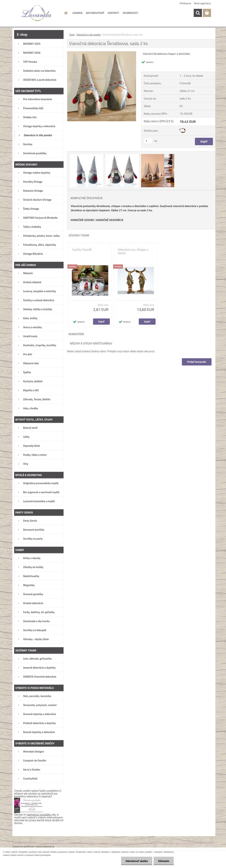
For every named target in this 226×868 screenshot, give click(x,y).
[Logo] (37, 13)
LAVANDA (77, 13)
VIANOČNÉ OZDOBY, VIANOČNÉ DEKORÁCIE (97, 220)
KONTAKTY (113, 13)
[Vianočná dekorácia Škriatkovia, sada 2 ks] (102, 53)
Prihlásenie (185, 3)
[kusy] (148, 141)
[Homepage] (66, 13)
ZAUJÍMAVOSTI (130, 13)
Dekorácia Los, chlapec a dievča (133, 251)
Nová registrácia (202, 3)
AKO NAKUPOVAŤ (95, 13)
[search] (198, 13)
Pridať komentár (197, 362)
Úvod (72, 35)
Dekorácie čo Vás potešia (89, 35)
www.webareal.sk (45, 846)
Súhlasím (164, 861)
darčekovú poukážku (39, 814)
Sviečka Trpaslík (82, 250)
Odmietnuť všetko (137, 861)
